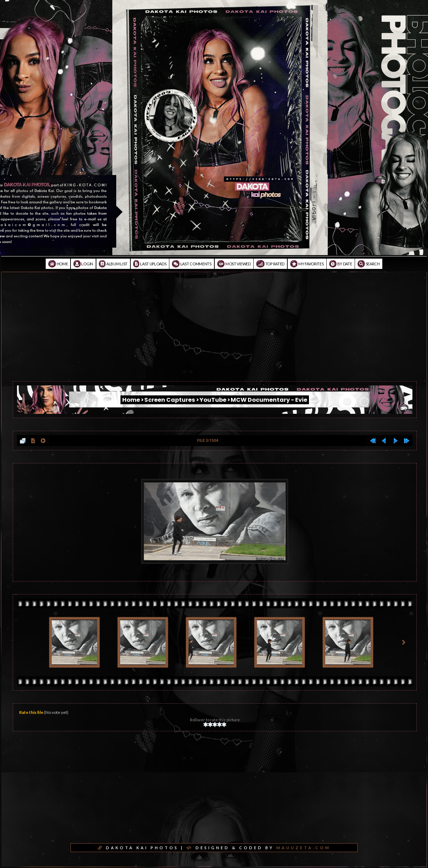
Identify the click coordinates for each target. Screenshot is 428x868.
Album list (113, 264)
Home (58, 264)
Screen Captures (170, 400)
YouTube (213, 400)
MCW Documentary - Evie (269, 400)
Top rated (270, 264)
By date (340, 264)
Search (369, 264)
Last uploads (150, 264)
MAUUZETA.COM (303, 848)
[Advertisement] (214, 332)
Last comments (192, 264)
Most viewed (234, 264)
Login (83, 264)
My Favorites (307, 264)
